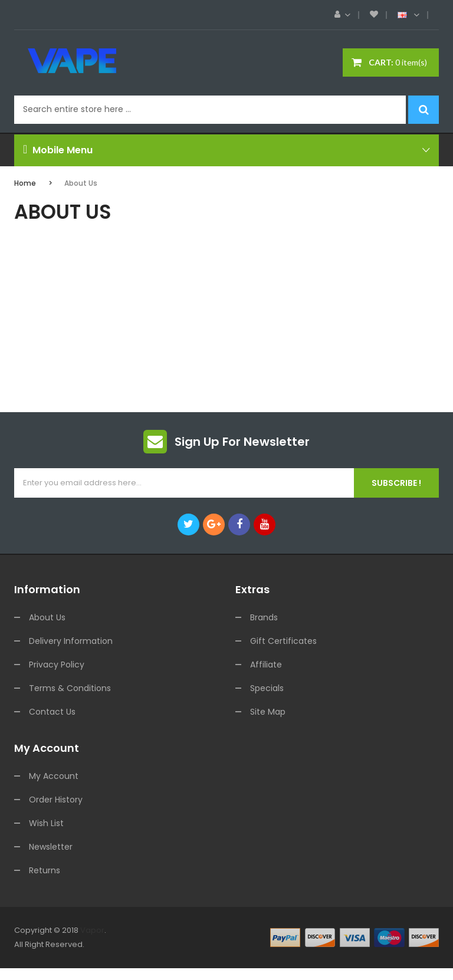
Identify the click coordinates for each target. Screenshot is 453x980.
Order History (56, 800)
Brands (264, 617)
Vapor (92, 930)
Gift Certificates (283, 641)
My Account (54, 776)
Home (25, 183)
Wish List (46, 823)
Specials (267, 688)
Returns (45, 870)
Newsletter (51, 847)
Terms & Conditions (70, 688)
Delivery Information (71, 641)
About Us (81, 183)
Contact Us (52, 712)
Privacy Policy (57, 665)
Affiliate (266, 665)
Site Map (268, 712)
